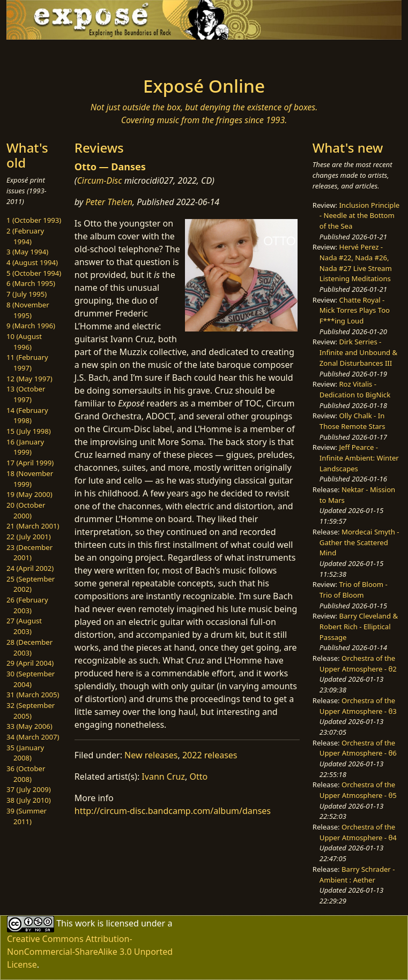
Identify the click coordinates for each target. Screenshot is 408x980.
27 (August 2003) (24, 626)
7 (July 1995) (27, 294)
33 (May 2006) (29, 726)
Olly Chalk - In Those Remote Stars (353, 421)
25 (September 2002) (31, 584)
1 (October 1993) (34, 220)
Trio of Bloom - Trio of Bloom (354, 590)
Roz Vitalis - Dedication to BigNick (355, 389)
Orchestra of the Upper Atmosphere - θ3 (358, 706)
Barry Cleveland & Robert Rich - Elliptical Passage (359, 626)
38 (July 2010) (29, 800)
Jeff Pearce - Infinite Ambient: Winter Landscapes (359, 458)
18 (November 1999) (30, 479)
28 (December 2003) (29, 647)
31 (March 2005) (33, 695)
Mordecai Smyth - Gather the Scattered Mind (359, 542)
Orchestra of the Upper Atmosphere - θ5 (358, 790)
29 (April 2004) (30, 663)
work (85, 923)
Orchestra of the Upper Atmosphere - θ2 (358, 664)
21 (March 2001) (33, 526)
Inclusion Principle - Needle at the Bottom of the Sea (359, 216)
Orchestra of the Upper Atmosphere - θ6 (358, 748)
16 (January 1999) (25, 447)
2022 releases (210, 755)
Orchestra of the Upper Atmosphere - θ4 (358, 832)
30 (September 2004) (31, 679)
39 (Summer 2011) (27, 816)
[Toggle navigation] (87, 55)
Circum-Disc (99, 180)
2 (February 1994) (25, 236)
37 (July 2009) (29, 789)
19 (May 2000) (29, 494)
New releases (151, 755)
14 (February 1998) (27, 416)
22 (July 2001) (29, 537)
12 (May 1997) (29, 379)
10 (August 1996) (24, 342)
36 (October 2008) (26, 774)
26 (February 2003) (27, 605)
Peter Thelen (109, 202)
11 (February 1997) (27, 363)
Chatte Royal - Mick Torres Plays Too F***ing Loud (355, 310)
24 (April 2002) (30, 568)
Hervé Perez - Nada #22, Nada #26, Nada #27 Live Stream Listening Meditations (356, 263)
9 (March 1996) (31, 326)
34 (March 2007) (33, 737)
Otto (198, 777)
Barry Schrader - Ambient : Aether (357, 875)
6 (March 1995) (31, 283)
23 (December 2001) (29, 553)
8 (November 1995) (28, 310)
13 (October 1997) (26, 394)
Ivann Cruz (163, 777)
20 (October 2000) (26, 510)
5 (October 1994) (34, 273)
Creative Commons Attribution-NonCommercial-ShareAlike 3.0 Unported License (90, 952)
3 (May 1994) (27, 252)
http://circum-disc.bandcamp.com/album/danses (173, 811)
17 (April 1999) (30, 463)
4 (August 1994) (32, 262)
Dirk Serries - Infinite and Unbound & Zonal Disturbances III (358, 352)
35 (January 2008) (25, 753)
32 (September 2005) (31, 711)
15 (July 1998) (29, 431)
